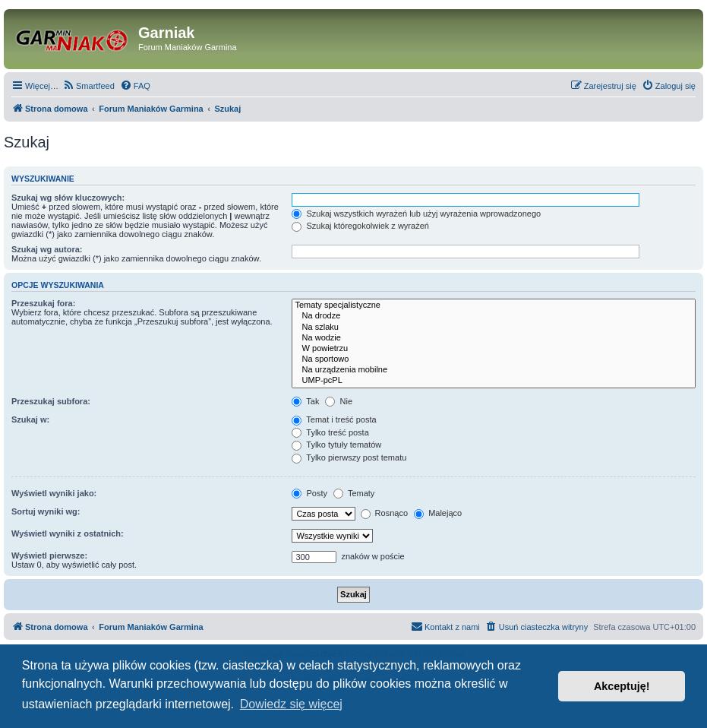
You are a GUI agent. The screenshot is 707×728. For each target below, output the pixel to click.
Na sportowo (494, 359)
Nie (339, 401)
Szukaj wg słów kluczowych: (68, 198)
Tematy (354, 493)
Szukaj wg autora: (47, 249)
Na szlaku (494, 328)
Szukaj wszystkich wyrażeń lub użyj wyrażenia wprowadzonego (416, 214)
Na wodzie (494, 338)
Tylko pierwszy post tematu (349, 457)
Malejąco (438, 513)
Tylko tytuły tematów (336, 445)
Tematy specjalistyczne (494, 305)
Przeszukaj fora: (43, 303)
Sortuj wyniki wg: (46, 511)
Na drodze (494, 316)
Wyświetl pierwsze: (49, 555)
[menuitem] (88, 86)
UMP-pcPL (494, 381)
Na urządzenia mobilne (494, 370)
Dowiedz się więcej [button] (291, 704)
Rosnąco (384, 513)
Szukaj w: (30, 419)
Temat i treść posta (334, 419)
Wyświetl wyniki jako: (54, 493)
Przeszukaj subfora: (51, 401)
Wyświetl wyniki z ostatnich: (68, 533)
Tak (305, 401)
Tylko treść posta (330, 432)
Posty (309, 493)
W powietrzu (494, 349)
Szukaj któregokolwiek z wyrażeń (360, 226)
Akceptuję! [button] (622, 686)
